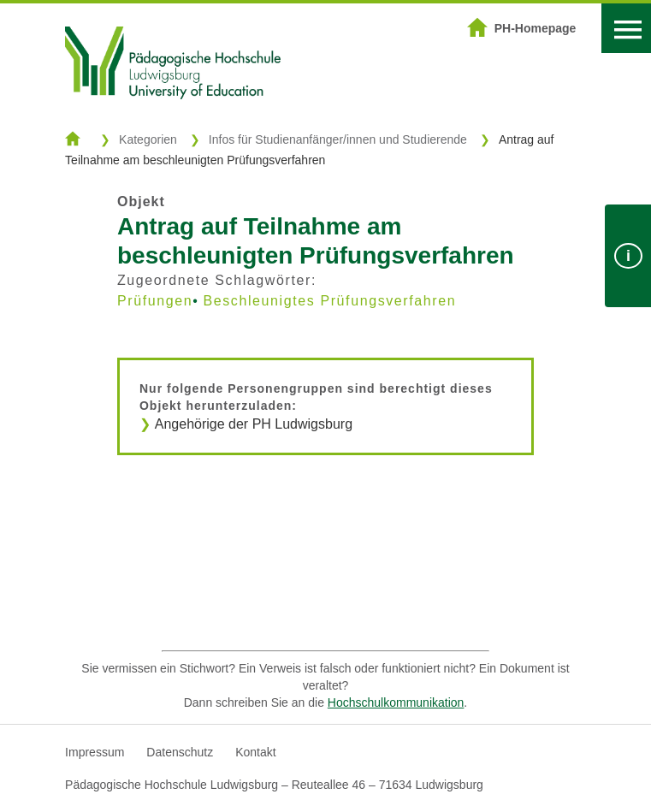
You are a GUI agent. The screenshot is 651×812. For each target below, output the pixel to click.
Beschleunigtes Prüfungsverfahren (329, 301)
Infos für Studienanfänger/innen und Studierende (338, 139)
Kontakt (255, 752)
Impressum (95, 752)
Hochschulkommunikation (396, 702)
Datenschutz (180, 752)
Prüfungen (155, 301)
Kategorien (148, 139)
